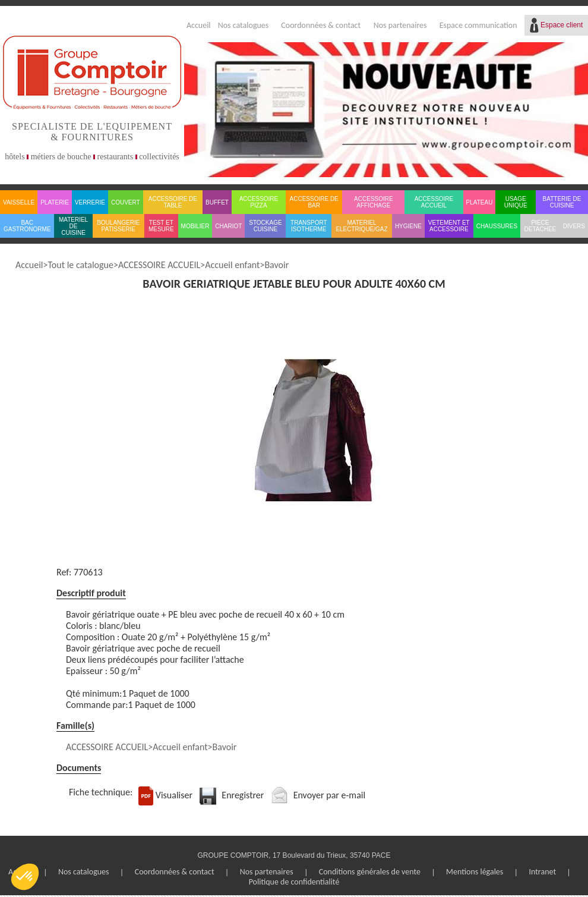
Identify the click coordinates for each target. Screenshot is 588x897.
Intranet (542, 872)
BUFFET (217, 202)
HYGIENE (408, 226)
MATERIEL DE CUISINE (73, 226)
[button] (25, 877)
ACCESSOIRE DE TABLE (173, 202)
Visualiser (174, 795)
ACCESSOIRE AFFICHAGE (374, 202)
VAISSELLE (19, 202)
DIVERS (574, 226)
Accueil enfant (232, 265)
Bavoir (276, 265)
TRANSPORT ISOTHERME (309, 226)
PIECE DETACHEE (540, 226)
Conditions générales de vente (370, 872)
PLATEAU (480, 202)
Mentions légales (475, 872)
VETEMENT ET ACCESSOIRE (449, 226)
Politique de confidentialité (294, 882)
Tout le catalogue (80, 265)
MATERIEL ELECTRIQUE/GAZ (361, 226)
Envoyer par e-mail (330, 795)
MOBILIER (195, 226)
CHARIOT (228, 226)
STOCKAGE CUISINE (265, 226)
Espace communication (478, 25)
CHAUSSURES (497, 226)
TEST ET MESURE (161, 226)
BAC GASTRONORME (27, 226)
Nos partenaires (400, 25)
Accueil (199, 25)
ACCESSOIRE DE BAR (314, 202)
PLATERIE (55, 202)
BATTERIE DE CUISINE (562, 202)
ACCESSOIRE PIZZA (259, 202)
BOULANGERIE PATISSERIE (118, 226)
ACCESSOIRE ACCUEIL (434, 202)
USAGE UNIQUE (516, 202)
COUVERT (126, 202)
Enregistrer (243, 795)
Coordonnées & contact (321, 25)
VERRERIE (90, 202)
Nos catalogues (244, 25)
